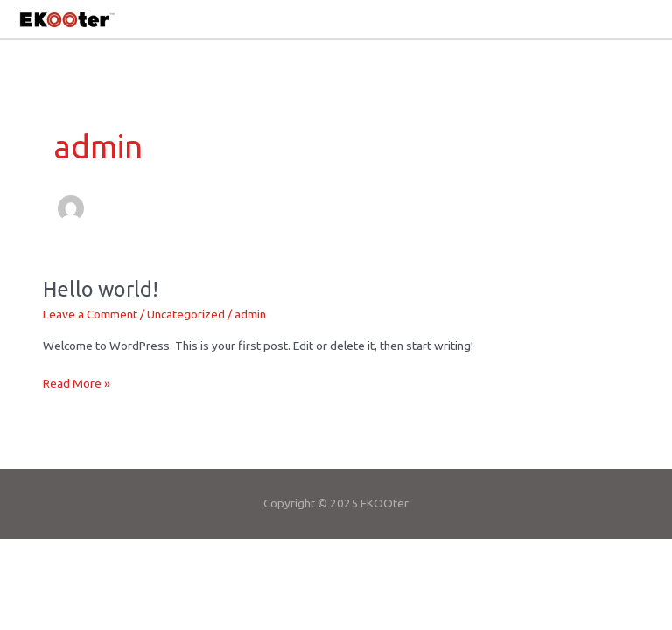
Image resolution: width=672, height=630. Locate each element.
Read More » (77, 382)
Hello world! (101, 289)
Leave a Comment (90, 314)
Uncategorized (186, 314)
